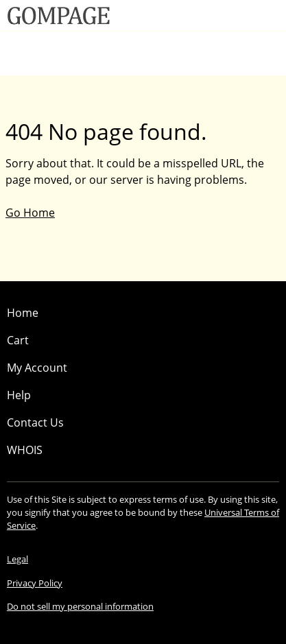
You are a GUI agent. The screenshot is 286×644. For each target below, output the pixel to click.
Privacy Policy (35, 583)
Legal (17, 559)
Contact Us (35, 422)
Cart (18, 340)
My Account (37, 368)
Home (23, 313)
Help (19, 395)
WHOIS (25, 450)
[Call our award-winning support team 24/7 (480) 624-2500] (253, 15)
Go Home (30, 213)
